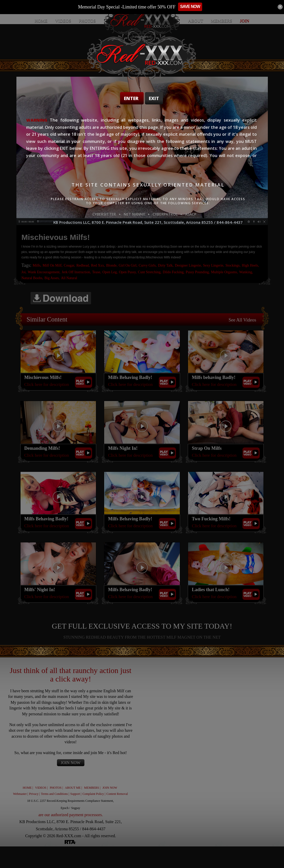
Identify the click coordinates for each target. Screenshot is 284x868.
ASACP (191, 214)
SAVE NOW (196, 7)
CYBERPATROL (165, 214)
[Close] (280, 7)
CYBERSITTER (104, 214)
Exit (154, 98)
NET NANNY (134, 214)
